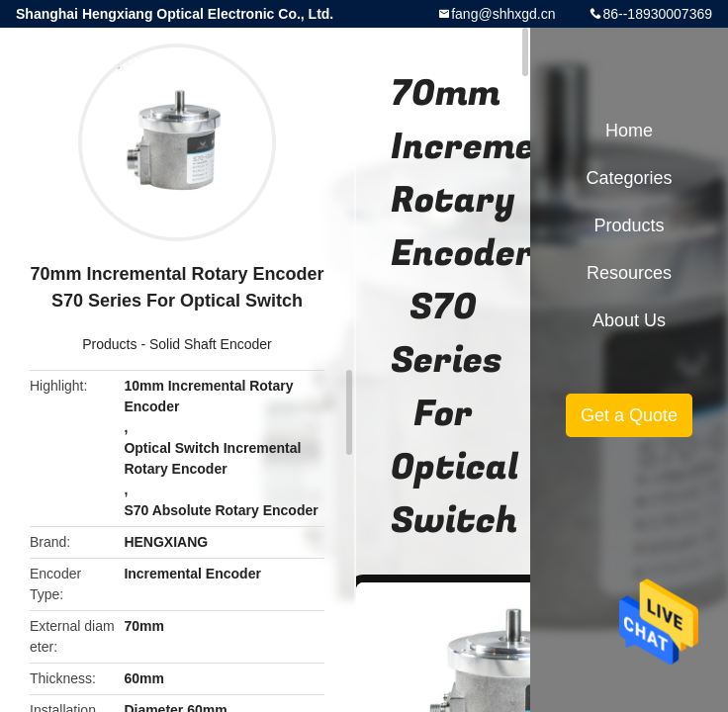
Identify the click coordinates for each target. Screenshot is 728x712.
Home (629, 131)
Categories (629, 178)
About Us (629, 320)
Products (109, 344)
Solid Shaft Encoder (211, 344)
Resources (629, 273)
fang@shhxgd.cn (503, 14)
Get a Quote (629, 415)
